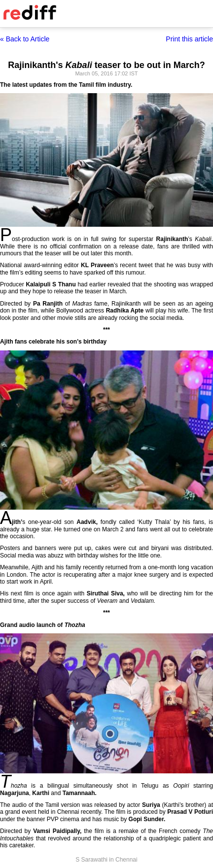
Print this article (189, 39)
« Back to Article (25, 39)
